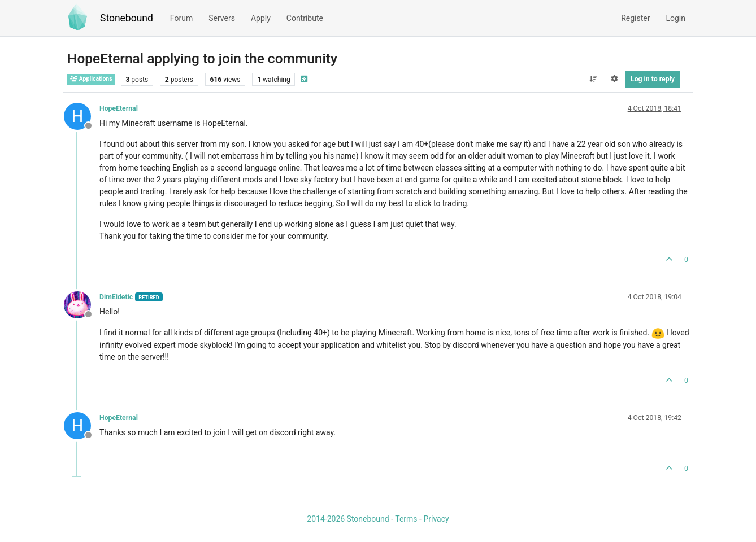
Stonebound (127, 18)
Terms (406, 519)
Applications (91, 79)
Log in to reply (653, 79)
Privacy (436, 519)
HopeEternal (119, 108)
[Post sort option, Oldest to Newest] (593, 79)
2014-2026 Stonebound (348, 519)
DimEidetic (116, 297)
